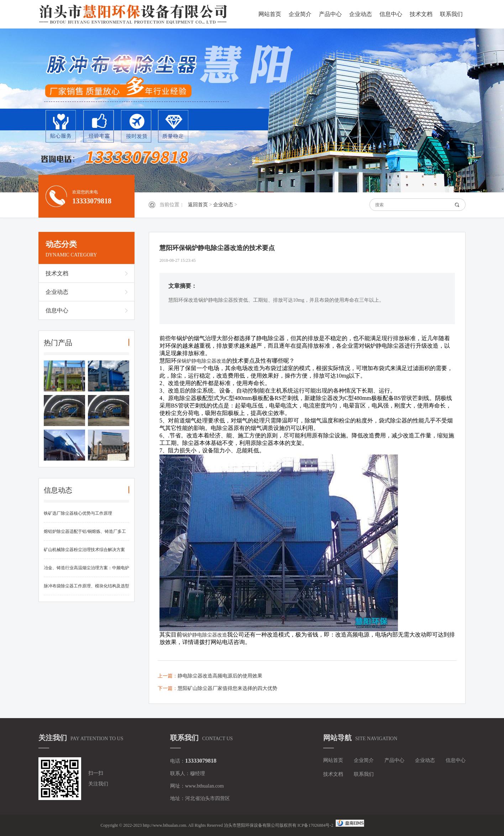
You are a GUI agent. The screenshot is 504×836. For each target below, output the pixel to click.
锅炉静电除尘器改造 (205, 635)
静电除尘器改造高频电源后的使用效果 (220, 676)
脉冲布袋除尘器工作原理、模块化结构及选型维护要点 (86, 589)
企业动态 (361, 14)
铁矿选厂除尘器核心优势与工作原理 (78, 513)
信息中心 (391, 14)
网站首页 (270, 14)
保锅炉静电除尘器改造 (201, 361)
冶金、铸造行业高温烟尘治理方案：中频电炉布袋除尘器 (86, 571)
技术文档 (421, 14)
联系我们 (451, 14)
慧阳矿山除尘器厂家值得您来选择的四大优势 (227, 688)
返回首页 (198, 205)
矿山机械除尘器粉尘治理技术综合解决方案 (84, 550)
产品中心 (330, 14)
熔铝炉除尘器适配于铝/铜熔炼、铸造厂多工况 (85, 535)
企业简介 (300, 14)
